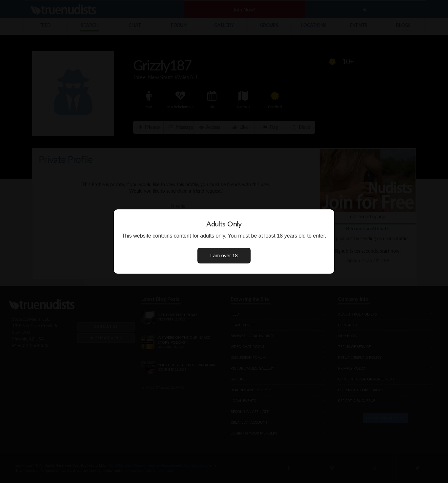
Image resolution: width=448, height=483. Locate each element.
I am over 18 (224, 255)
